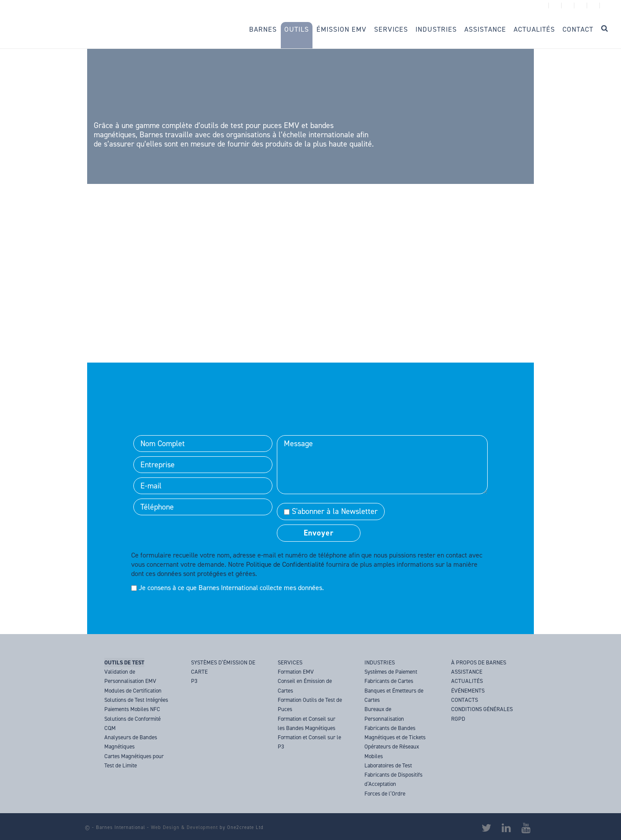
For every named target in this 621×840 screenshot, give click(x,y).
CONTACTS (465, 700)
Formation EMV (296, 672)
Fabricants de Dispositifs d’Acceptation (393, 779)
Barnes (263, 29)
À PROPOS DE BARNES (479, 662)
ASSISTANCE (467, 672)
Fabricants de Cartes (389, 681)
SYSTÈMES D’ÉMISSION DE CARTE (223, 667)
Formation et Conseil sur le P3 (309, 742)
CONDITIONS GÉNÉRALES (482, 709)
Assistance (485, 29)
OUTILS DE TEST (124, 662)
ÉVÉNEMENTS (468, 691)
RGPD (458, 719)
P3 (194, 681)
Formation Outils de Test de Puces (310, 704)
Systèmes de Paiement (391, 672)
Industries (436, 29)
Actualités (534, 29)
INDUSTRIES (380, 662)
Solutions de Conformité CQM (132, 723)
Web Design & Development (184, 827)
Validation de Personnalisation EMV (130, 676)
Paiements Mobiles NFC (132, 709)
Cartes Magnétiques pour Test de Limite (134, 761)
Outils (297, 29)
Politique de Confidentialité (285, 564)
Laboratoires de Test (388, 765)
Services (391, 29)
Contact (578, 29)
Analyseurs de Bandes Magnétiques (131, 742)
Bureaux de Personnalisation (384, 714)
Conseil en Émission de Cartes (305, 686)
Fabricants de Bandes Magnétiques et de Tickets (395, 733)
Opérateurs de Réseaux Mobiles (392, 751)
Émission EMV (342, 29)
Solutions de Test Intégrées (136, 700)
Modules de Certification (133, 691)
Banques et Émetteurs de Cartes (394, 695)
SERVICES (290, 662)
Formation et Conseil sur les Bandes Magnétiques (307, 723)
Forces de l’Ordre (385, 794)
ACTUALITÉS (467, 681)
